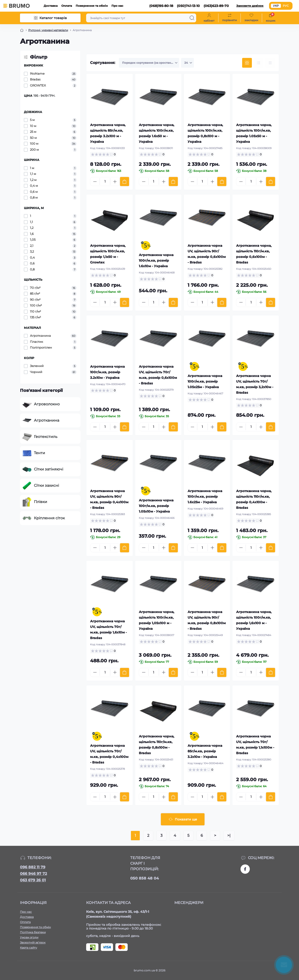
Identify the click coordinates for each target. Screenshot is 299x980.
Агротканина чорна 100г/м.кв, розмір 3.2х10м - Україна (107, 372)
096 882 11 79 (33, 867)
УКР (276, 6)
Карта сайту (29, 948)
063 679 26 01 (33, 880)
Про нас (117, 6)
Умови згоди (29, 937)
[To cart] (125, 182)
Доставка (51, 6)
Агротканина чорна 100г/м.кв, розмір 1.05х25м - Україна (205, 381)
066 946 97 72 (33, 874)
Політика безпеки (33, 932)
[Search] (192, 18)
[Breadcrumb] (22, 30)
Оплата (67, 6)
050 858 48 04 (145, 878)
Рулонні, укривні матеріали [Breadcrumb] (48, 30)
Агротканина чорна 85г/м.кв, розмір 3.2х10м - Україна (205, 751)
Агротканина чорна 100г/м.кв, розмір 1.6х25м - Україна (205, 497)
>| (229, 835)
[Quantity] (105, 182)
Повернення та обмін (92, 6)
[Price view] (270, 63)
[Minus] (95, 182)
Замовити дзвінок (250, 6)
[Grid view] (247, 63)
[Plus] (115, 182)
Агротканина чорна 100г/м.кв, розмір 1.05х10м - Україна (156, 506)
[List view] (259, 63)
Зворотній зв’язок (33, 942)
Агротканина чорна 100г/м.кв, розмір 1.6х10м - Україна (156, 260)
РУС (286, 6)
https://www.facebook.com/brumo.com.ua (245, 869)
